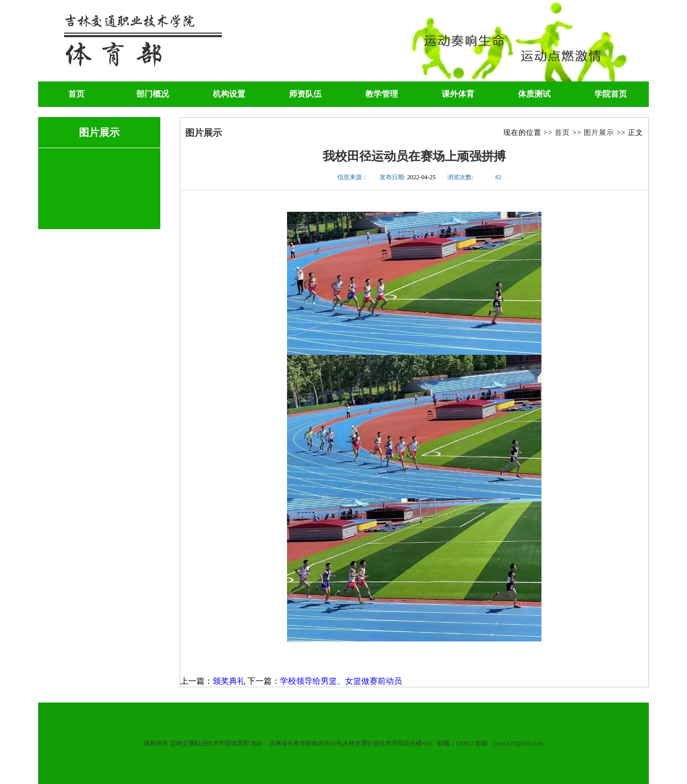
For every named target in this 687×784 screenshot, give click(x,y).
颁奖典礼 (229, 681)
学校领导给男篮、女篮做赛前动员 (341, 681)
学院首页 (611, 94)
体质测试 (534, 94)
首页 (76, 94)
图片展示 (599, 133)
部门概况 (153, 94)
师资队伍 (305, 94)
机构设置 (229, 94)
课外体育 (458, 94)
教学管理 (382, 94)
